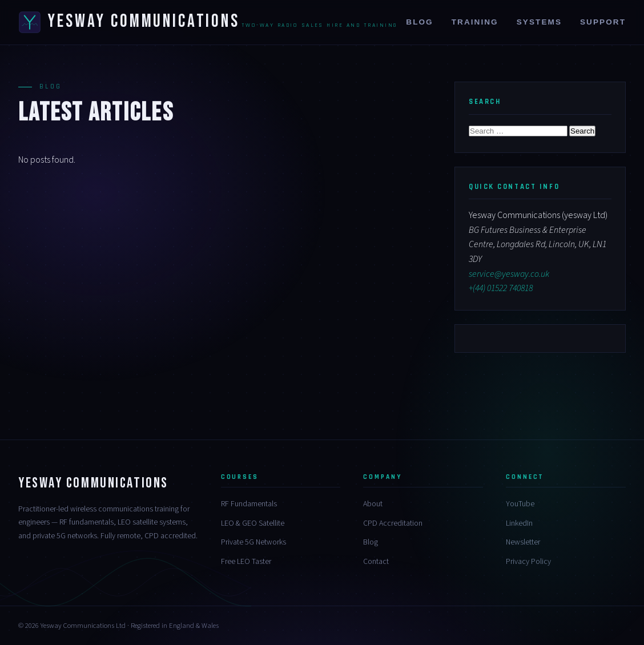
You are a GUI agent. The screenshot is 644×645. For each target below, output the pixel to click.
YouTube (520, 504)
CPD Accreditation (393, 523)
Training (475, 22)
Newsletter (523, 542)
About (373, 504)
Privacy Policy (528, 562)
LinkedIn (519, 523)
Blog (419, 22)
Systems (539, 22)
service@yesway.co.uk (509, 274)
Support (603, 22)
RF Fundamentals (249, 504)
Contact (376, 562)
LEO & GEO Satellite (253, 523)
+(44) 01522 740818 (501, 288)
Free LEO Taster (246, 562)
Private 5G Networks (253, 542)
